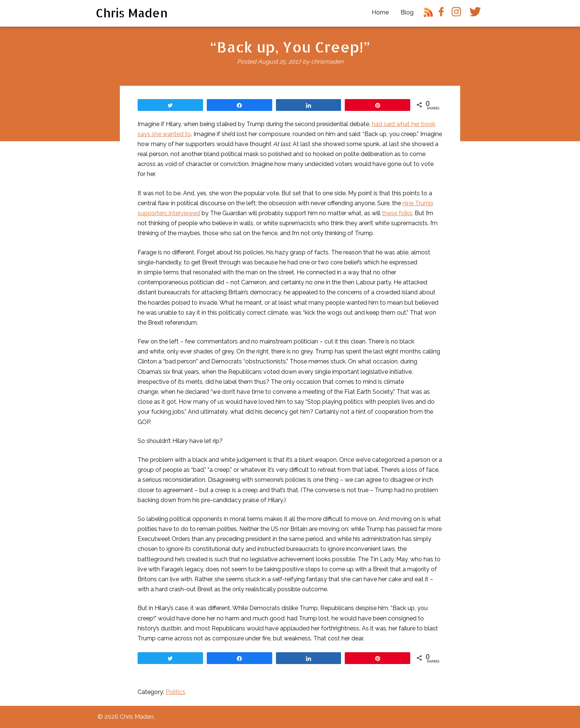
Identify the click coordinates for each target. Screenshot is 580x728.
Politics (176, 692)
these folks (397, 213)
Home (380, 12)
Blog (407, 12)
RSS (429, 15)
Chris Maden (132, 13)
